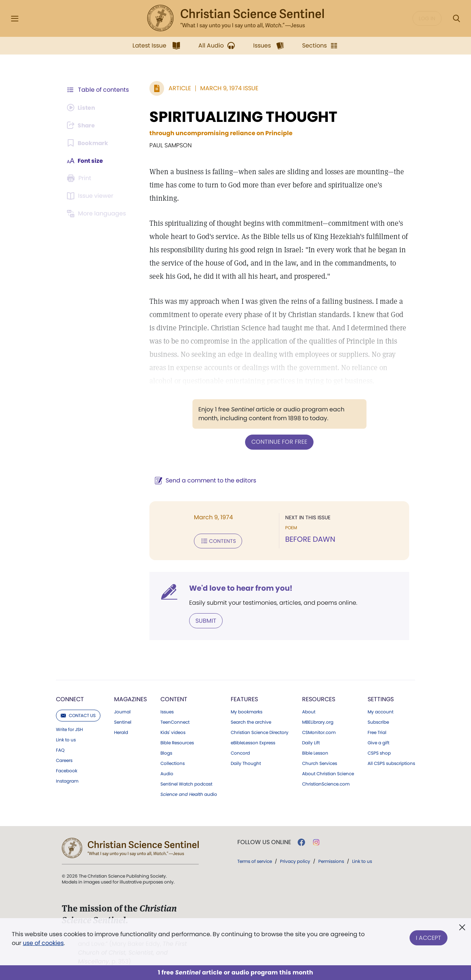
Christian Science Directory (260, 732)
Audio (167, 773)
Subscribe (378, 721)
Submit (204, 620)
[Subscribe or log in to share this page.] (82, 125)
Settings (381, 698)
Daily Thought (246, 763)
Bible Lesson (315, 752)
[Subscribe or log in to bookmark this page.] (88, 143)
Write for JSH (69, 729)
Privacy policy (295, 860)
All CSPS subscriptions (391, 763)
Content (174, 698)
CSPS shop (379, 752)
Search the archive (251, 721)
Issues (167, 711)
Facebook (67, 770)
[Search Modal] (456, 19)
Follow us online (264, 842)
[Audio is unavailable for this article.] (82, 108)
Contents (217, 541)
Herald (121, 732)
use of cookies (43, 943)
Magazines (130, 698)
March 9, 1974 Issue (228, 88)
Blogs (166, 752)
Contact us (78, 715)
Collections (173, 763)
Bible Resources (177, 742)
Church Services (320, 763)
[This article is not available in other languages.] (98, 214)
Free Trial (377, 732)
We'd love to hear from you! (239, 588)
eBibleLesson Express (253, 742)
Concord (240, 752)
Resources (319, 698)
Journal (122, 711)
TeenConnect (175, 721)
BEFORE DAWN (309, 539)
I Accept (428, 937)
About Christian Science (328, 773)
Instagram (67, 780)
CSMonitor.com (319, 732)
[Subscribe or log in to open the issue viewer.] (91, 196)
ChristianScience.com (326, 783)
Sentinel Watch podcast (186, 783)
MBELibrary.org (318, 721)
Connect (70, 698)
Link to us (66, 739)
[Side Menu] (15, 19)
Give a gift (378, 742)
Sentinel (123, 721)
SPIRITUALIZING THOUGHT (242, 117)
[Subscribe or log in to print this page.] (80, 178)
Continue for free (279, 442)
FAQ (60, 749)
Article (178, 88)
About (309, 711)
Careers (64, 760)
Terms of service (255, 860)
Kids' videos (173, 732)
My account (380, 711)
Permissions (331, 860)
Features (244, 698)
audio (189, 794)
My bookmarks (247, 711)
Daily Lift (311, 742)
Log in (427, 18)
